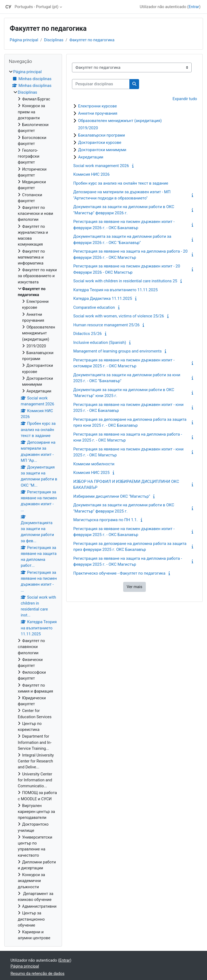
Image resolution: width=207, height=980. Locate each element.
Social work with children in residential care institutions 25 (125, 281)
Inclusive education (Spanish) (100, 343)
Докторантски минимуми (102, 150)
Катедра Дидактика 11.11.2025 (103, 299)
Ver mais (134, 587)
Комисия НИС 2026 (92, 174)
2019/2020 (88, 128)
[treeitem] (33, 505)
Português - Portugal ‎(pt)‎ (36, 7)
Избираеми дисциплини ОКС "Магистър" (112, 496)
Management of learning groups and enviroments (118, 351)
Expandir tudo (185, 99)
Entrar (194, 7)
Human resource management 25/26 (106, 325)
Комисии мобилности (94, 464)
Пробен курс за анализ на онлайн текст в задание (121, 183)
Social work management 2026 (101, 166)
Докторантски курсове (100, 143)
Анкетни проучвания (98, 113)
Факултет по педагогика (92, 40)
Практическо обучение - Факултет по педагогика (119, 573)
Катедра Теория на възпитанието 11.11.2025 (115, 290)
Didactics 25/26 (88, 334)
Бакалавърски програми (102, 135)
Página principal (24, 40)
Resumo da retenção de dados (37, 974)
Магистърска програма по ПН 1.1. (106, 520)
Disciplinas (54, 40)
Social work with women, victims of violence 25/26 (119, 316)
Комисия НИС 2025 (92, 473)
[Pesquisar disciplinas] (101, 84)
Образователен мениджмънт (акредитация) (120, 121)
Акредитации (91, 157)
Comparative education (94, 307)
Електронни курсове (98, 106)
